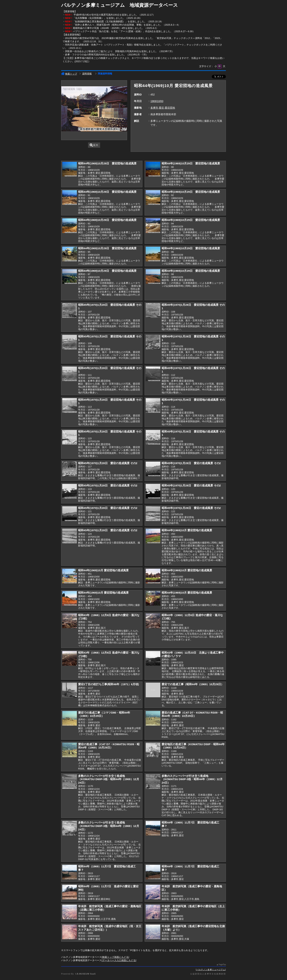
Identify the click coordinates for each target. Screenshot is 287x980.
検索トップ (69, 74)
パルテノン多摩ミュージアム (211, 970)
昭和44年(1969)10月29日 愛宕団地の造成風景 (107, 163)
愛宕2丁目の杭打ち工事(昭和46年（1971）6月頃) (109, 684)
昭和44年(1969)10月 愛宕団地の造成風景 (187, 530)
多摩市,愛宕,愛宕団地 (163, 108)
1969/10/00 (157, 101)
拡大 (94, 145)
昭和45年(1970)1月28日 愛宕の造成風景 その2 (108, 463)
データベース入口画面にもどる (119, 960)
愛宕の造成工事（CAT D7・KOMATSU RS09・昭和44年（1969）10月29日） (192, 714)
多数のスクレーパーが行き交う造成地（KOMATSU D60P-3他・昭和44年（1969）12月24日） (109, 779)
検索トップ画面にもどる (115, 957)
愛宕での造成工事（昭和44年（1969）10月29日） (193, 684)
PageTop (222, 965)
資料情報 (87, 74)
